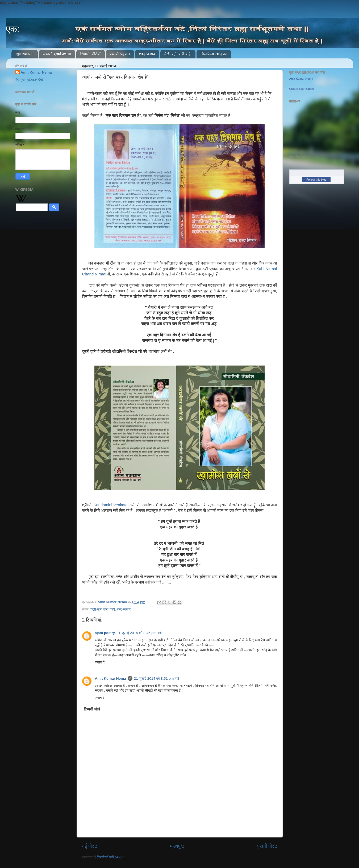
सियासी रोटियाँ (90, 54)
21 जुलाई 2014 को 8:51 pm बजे (157, 678)
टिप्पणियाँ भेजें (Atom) (111, 857)
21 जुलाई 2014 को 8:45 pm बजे (139, 633)
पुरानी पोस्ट (267, 846)
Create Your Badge (302, 89)
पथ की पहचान (120, 54)
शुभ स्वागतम (25, 54)
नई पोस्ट (90, 846)
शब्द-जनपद (147, 54)
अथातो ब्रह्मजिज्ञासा (57, 54)
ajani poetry (105, 633)
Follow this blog (316, 180)
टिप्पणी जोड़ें (92, 709)
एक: (13, 29)
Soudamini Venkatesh (113, 505)
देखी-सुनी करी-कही (178, 54)
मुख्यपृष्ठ (177, 846)
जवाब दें (100, 662)
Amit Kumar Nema (110, 678)
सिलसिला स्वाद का (214, 54)
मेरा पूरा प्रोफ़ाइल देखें (29, 80)
